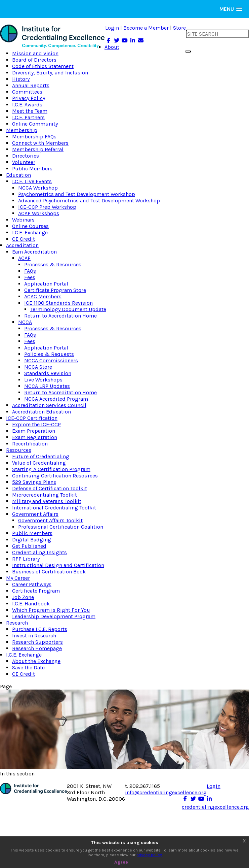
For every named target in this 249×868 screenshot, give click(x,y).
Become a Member (146, 28)
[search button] (188, 52)
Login (112, 28)
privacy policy (149, 855)
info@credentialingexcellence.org (166, 792)
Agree (121, 862)
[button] (231, 9)
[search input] (217, 34)
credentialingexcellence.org (215, 807)
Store (179, 28)
